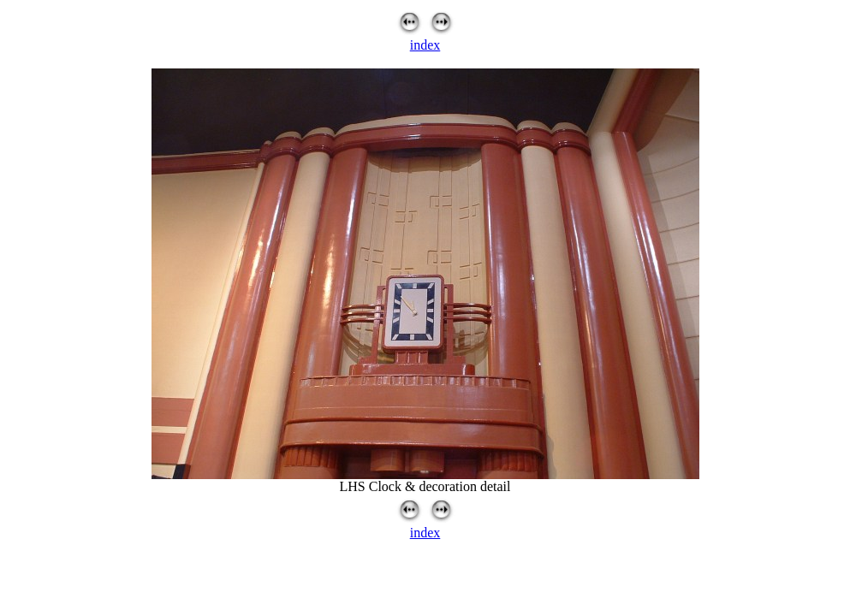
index (425, 45)
